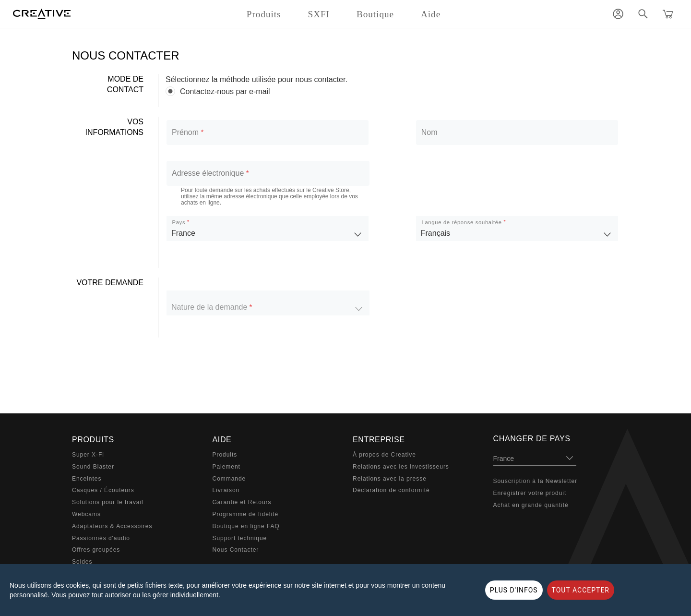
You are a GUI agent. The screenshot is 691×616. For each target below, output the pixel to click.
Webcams (86, 514)
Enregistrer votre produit (530, 493)
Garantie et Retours (242, 502)
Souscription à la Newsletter (536, 481)
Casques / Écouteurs (103, 490)
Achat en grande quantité (531, 505)
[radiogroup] (392, 91)
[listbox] (268, 229)
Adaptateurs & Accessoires (112, 526)
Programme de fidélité (246, 514)
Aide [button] (431, 14)
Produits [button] (264, 14)
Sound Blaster (93, 467)
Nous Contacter (236, 550)
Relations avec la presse (390, 479)
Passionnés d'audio (101, 538)
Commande (229, 479)
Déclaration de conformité (391, 490)
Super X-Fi (88, 455)
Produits (225, 455)
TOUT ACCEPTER (581, 590)
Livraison (226, 490)
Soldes (82, 562)
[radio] (392, 91)
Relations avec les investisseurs (401, 467)
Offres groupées (96, 550)
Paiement (226, 467)
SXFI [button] (319, 14)
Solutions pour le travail (108, 502)
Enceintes (87, 479)
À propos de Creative (384, 455)
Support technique (240, 538)
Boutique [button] (375, 14)
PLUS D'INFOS (514, 590)
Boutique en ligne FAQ (246, 526)
